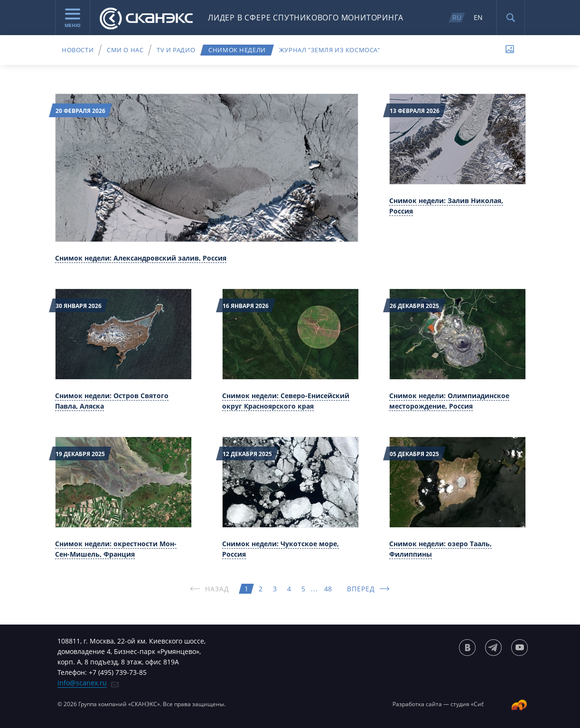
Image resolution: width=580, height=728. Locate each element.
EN (478, 17)
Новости (78, 50)
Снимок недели (237, 50)
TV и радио (176, 50)
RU (457, 17)
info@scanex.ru (82, 683)
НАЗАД (217, 589)
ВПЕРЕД (361, 589)
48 (328, 589)
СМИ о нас (125, 50)
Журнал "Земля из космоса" (330, 50)
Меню (73, 19)
